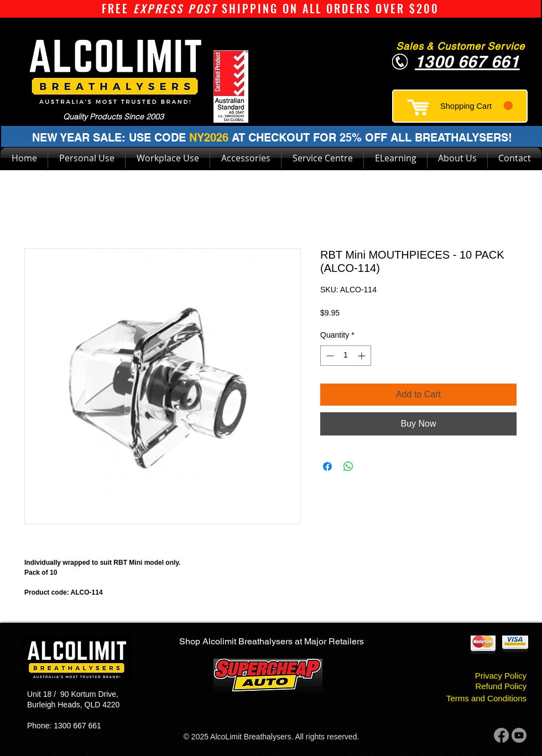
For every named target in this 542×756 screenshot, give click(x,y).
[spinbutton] (346, 356)
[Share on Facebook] (327, 466)
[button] (476, 106)
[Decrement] (329, 356)
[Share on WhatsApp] (348, 466)
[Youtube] (519, 735)
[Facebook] (501, 735)
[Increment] (363, 356)
